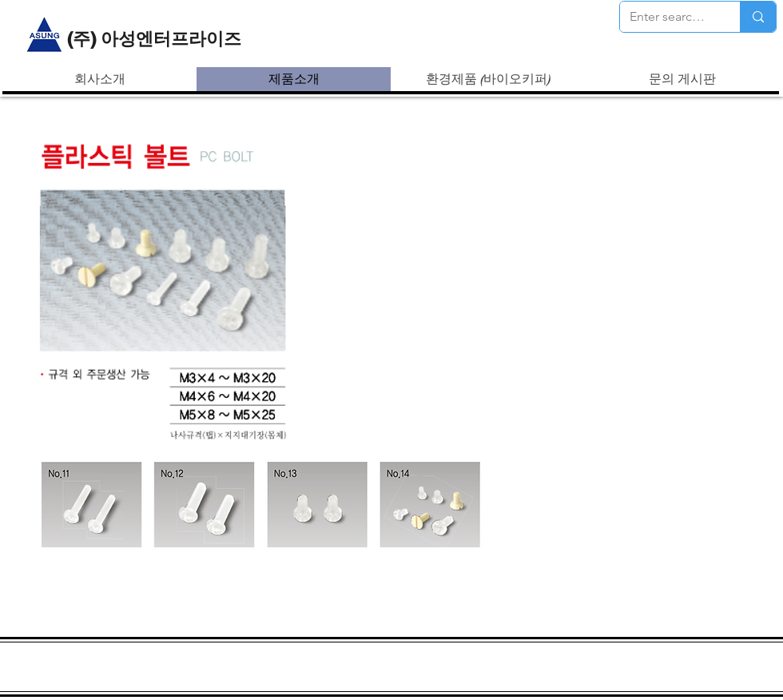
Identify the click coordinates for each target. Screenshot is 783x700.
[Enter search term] (668, 17)
